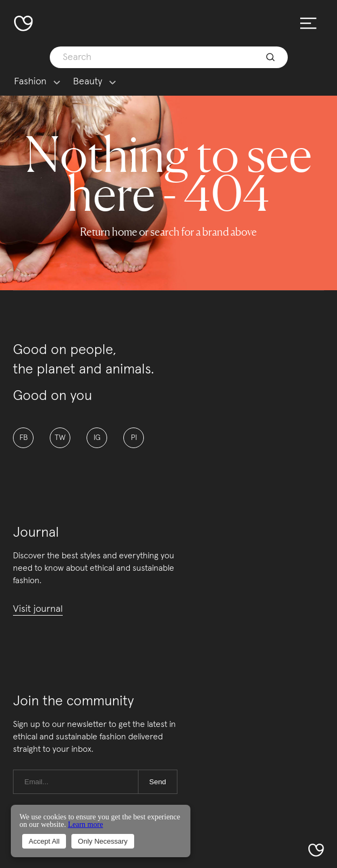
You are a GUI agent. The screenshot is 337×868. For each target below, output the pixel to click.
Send (158, 782)
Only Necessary (103, 841)
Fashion (30, 82)
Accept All (44, 841)
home (125, 232)
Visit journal (38, 609)
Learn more (85, 824)
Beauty (88, 82)
